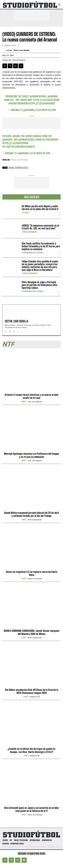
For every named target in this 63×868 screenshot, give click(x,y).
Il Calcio (26, 213)
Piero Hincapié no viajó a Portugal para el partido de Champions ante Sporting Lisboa (39, 285)
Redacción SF (35, 697)
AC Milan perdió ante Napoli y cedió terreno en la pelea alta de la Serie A (40, 208)
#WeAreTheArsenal (19, 103)
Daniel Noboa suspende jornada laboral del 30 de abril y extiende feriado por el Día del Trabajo (31, 514)
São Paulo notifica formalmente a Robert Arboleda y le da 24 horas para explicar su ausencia (41, 246)
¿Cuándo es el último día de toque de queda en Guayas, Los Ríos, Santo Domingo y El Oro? (31, 750)
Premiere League (10, 46)
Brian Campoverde (35, 520)
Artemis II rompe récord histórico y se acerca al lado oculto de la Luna (32, 396)
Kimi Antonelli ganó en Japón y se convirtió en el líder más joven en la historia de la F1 (32, 809)
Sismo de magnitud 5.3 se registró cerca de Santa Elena (31, 573)
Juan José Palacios (35, 402)
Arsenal (12, 168)
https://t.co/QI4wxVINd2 (42, 103)
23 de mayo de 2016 (45, 110)
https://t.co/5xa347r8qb (46, 100)
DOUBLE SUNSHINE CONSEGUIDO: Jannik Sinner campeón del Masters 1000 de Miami (32, 632)
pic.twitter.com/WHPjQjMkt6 (19, 147)
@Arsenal (53, 96)
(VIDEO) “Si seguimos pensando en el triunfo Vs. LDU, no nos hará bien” (40, 227)
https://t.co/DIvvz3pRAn (15, 143)
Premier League (22, 168)
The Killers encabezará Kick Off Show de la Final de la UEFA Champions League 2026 (31, 691)
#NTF (24, 402)
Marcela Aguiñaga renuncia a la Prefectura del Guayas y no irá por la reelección (31, 455)
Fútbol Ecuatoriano (30, 232)
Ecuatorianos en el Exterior (33, 253)
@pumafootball (38, 96)
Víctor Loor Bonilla (21, 50)
